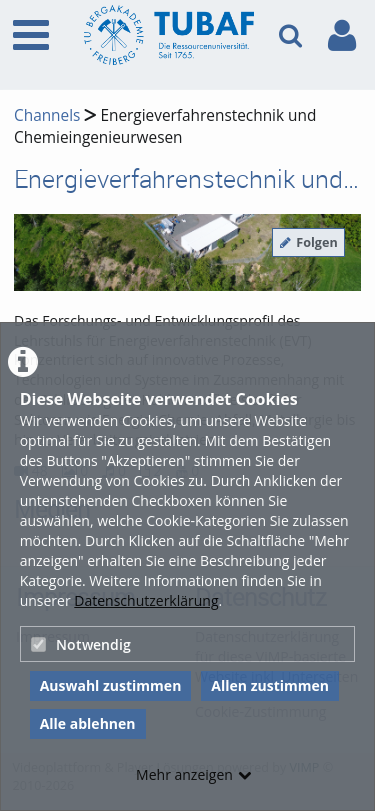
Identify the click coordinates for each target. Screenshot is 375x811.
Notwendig (81, 644)
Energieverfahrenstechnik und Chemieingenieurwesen (165, 126)
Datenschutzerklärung (146, 600)
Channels (47, 115)
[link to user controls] (342, 35)
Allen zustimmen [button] (270, 685)
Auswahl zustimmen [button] (111, 685)
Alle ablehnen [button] (88, 723)
